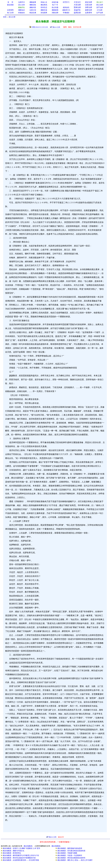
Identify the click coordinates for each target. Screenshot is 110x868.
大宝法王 (77, 2)
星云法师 (100, 5)
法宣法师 (89, 5)
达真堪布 (89, 13)
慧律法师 (77, 7)
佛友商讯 (44, 5)
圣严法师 (100, 7)
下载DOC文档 (56, 27)
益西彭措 (77, 13)
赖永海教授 (28, 846)
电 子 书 (55, 5)
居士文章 (12, 17)
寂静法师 (89, 10)
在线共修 (55, 2)
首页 (5, 17)
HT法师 (100, 10)
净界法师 (89, 7)
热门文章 (10, 13)
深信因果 (44, 13)
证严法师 (100, 13)
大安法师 (77, 5)
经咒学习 (66, 2)
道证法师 (89, 2)
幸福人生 (44, 2)
